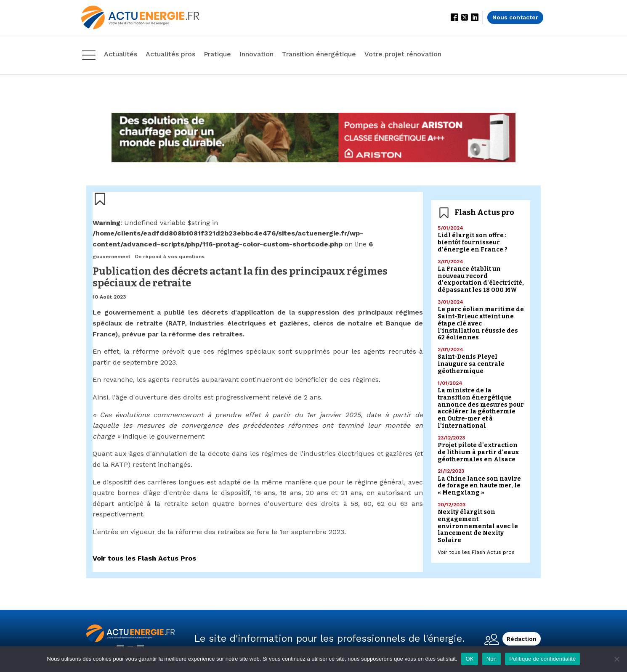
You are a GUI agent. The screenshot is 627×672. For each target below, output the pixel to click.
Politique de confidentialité (542, 659)
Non (492, 659)
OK (469, 659)
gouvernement (112, 257)
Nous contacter (515, 17)
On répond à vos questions (170, 257)
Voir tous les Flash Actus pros (476, 552)
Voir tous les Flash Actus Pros (144, 558)
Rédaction (522, 639)
